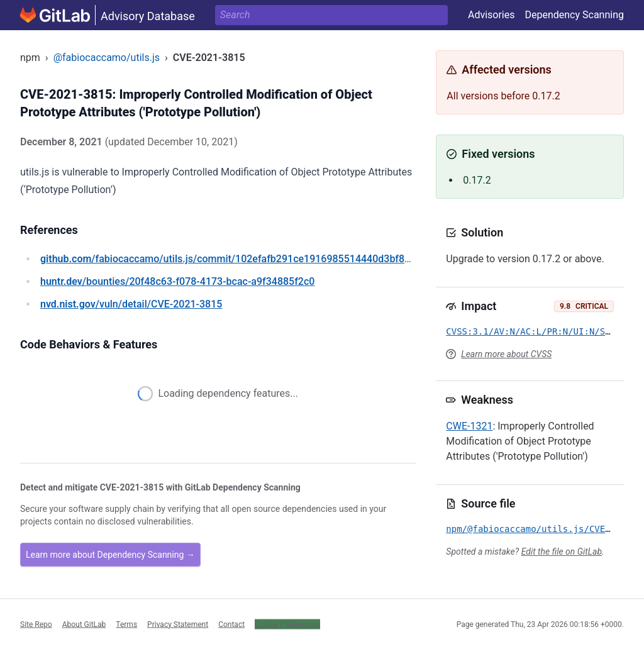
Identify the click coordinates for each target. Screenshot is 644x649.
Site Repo (36, 624)
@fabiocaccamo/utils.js (107, 58)
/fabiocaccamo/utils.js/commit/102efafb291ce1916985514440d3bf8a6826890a (248, 259)
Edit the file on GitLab (562, 552)
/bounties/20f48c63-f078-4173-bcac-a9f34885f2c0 (177, 281)
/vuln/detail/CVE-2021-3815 (131, 304)
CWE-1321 (469, 426)
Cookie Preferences (287, 624)
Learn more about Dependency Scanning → (110, 555)
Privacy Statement (178, 624)
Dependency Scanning (574, 15)
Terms (126, 624)
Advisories (491, 15)
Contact (231, 624)
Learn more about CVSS (506, 354)
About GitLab (84, 624)
